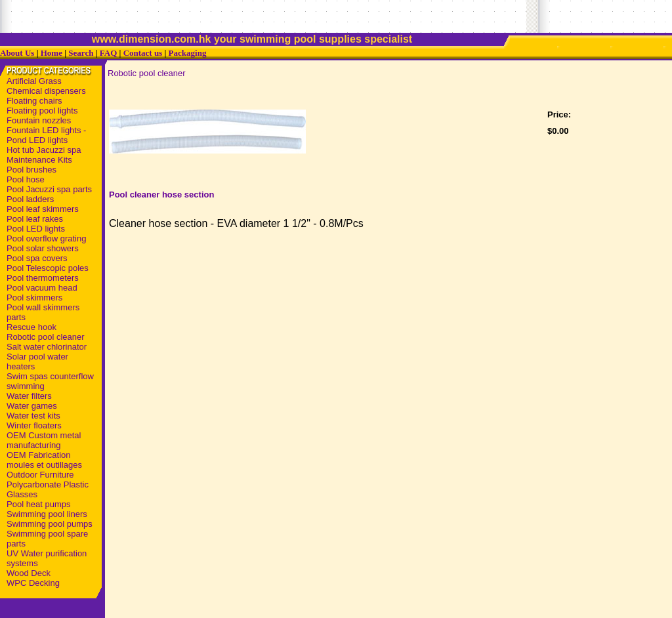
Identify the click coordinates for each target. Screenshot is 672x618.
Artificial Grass (34, 81)
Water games (32, 406)
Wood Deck (29, 573)
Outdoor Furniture (40, 475)
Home (52, 53)
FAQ (108, 53)
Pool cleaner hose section (161, 195)
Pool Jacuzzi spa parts (49, 189)
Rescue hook (31, 327)
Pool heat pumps (39, 504)
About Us (17, 53)
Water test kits (33, 416)
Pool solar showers (43, 248)
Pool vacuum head (42, 288)
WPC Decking (33, 583)
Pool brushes (31, 170)
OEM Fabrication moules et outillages (44, 460)
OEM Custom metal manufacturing (44, 440)
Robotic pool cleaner (46, 337)
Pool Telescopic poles (48, 268)
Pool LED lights (36, 229)
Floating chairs (34, 101)
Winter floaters (34, 425)
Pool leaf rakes (35, 219)
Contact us (143, 53)
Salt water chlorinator (47, 347)
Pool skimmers (34, 298)
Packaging (188, 53)
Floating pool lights (42, 111)
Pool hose (26, 179)
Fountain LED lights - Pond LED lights (46, 135)
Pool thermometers (43, 278)
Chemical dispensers (46, 91)
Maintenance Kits (39, 160)
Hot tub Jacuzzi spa (44, 150)
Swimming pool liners (47, 514)
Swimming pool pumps (50, 524)
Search (81, 53)
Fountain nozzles (39, 120)
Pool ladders (30, 199)
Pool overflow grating (46, 238)
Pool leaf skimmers (43, 209)
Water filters (29, 396)
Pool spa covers (37, 258)
